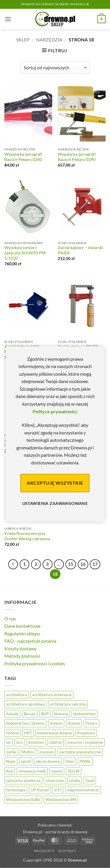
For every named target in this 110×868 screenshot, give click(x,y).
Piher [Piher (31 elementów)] (70, 761)
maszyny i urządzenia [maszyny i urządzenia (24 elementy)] (85, 742)
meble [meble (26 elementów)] (11, 752)
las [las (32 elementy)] (9, 742)
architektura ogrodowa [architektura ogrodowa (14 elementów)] (25, 704)
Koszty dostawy (21, 648)
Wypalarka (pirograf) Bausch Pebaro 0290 (77, 157)
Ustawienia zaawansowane (55, 503)
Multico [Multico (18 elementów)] (28, 752)
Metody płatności (22, 656)
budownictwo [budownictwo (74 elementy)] (84, 714)
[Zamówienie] (55, 68)
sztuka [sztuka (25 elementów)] (75, 780)
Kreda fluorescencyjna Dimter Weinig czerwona (27, 536)
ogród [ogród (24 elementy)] (26, 761)
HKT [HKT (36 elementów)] (28, 733)
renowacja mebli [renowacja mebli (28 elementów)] (32, 771)
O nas (10, 618)
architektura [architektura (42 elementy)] (17, 695)
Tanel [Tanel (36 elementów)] (90, 780)
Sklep (23, 40)
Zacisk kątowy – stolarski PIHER (81, 250)
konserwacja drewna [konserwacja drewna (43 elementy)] (55, 733)
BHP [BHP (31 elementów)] (45, 714)
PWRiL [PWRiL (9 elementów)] (85, 761)
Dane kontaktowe (22, 626)
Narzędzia (49, 40)
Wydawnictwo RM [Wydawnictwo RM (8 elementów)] (61, 800)
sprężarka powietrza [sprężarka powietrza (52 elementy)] (23, 780)
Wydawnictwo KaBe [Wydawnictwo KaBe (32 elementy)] (23, 800)
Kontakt (67, 851)
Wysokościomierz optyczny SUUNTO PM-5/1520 (26, 253)
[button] (8, 19)
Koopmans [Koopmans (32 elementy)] (86, 733)
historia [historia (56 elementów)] (12, 733)
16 (83, 564)
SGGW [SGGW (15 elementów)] (74, 771)
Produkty (44, 851)
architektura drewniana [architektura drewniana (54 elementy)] (52, 695)
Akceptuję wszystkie (55, 483)
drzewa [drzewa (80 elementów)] (74, 723)
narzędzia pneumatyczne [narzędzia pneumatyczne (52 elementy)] (80, 752)
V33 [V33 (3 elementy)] (58, 790)
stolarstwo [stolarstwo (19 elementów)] (55, 780)
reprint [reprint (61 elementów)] (57, 771)
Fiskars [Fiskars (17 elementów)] (91, 723)
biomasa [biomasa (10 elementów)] (61, 714)
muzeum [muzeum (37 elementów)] (47, 752)
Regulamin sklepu (22, 633)
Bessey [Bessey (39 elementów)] (30, 714)
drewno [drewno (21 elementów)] (56, 723)
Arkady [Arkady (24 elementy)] (12, 714)
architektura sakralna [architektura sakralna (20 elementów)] (68, 704)
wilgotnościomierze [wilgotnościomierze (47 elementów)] (83, 790)
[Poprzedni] (13, 564)
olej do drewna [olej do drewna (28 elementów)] (48, 761)
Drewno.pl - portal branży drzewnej (55, 832)
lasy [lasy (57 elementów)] (20, 742)
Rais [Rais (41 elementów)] (10, 771)
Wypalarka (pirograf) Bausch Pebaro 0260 (23, 157)
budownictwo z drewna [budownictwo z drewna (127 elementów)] (25, 723)
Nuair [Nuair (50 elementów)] (11, 761)
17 (95, 564)
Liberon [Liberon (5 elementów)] (56, 742)
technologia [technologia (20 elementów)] (16, 790)
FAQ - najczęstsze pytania (30, 641)
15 (71, 564)
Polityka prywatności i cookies (35, 663)
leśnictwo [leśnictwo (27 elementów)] (36, 742)
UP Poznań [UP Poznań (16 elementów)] (40, 790)
